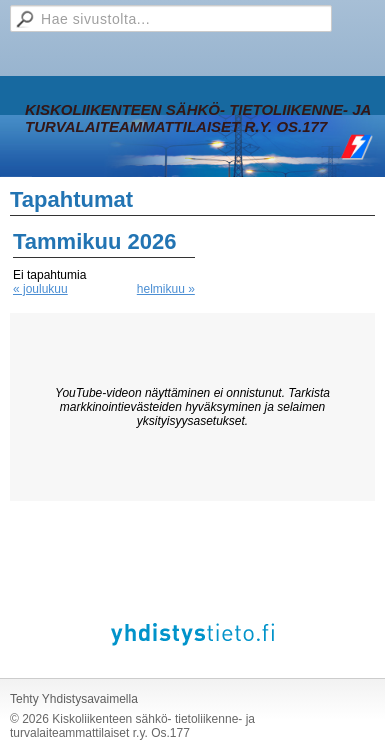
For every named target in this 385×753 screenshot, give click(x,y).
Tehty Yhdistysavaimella (74, 699)
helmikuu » (166, 289)
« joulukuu (40, 289)
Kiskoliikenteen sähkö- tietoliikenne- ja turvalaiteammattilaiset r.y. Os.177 (198, 118)
